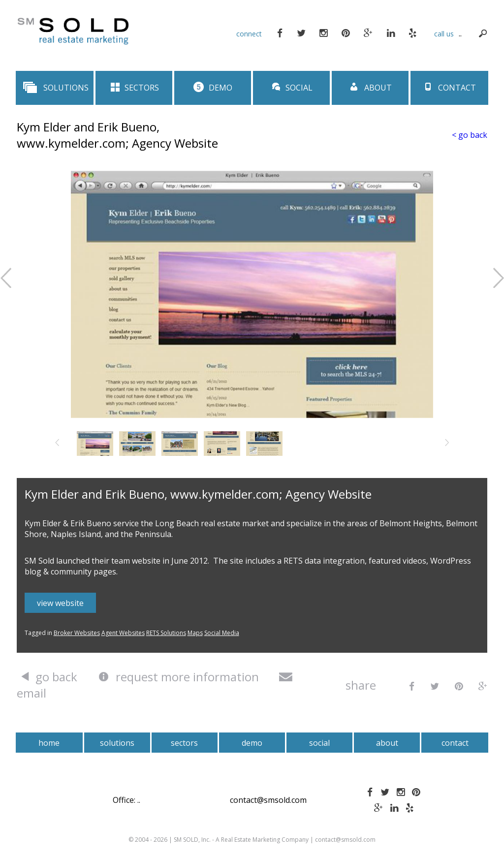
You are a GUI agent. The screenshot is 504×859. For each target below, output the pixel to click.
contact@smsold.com (268, 800)
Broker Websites (77, 633)
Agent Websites (123, 633)
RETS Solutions (166, 633)
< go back (470, 135)
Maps (195, 633)
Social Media (222, 633)
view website (60, 603)
